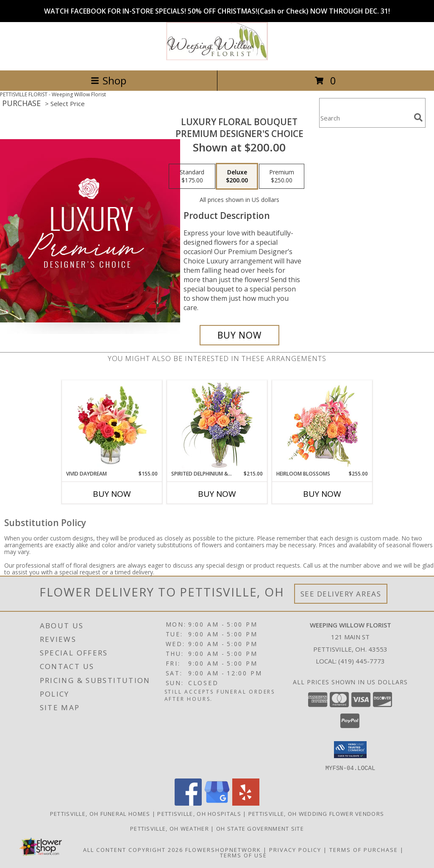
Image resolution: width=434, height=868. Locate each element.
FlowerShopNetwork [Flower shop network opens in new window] (223, 849)
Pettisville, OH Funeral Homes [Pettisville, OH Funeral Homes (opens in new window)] (100, 813)
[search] (418, 118)
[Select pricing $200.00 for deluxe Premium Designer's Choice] (237, 176)
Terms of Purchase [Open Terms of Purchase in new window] (364, 849)
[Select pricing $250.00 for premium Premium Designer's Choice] (282, 176)
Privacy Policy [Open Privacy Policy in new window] (295, 849)
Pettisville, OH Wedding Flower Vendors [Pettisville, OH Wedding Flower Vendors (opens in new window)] (316, 813)
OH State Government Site (260, 828)
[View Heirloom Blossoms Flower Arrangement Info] (322, 425)
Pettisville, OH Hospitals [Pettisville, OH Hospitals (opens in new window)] (199, 813)
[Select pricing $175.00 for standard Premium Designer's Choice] (192, 176)
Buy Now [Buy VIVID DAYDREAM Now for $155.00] (112, 494)
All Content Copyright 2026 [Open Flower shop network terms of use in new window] (133, 849)
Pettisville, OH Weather (170, 828)
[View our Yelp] (246, 803)
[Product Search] (365, 118)
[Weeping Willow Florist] (217, 58)
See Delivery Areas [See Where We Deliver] (341, 594)
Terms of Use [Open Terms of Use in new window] (243, 855)
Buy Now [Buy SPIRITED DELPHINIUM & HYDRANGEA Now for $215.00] (217, 494)
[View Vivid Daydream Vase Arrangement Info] (112, 425)
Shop (108, 80)
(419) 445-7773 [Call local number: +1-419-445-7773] (362, 661)
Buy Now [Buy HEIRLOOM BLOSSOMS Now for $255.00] (322, 494)
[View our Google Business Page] (217, 803)
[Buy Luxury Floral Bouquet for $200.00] (239, 335)
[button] (350, 750)
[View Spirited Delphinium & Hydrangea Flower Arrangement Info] (217, 425)
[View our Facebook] (188, 803)
